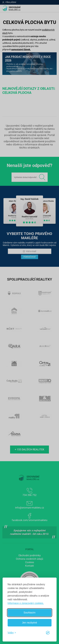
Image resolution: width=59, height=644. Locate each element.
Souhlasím (30, 613)
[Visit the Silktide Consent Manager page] (48, 633)
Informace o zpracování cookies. (26, 603)
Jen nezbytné (29, 623)
